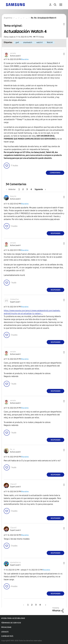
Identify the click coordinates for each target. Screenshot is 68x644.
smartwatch (28, 42)
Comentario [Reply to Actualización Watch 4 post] (55, 173)
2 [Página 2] (23, 189)
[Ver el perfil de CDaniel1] (13, 484)
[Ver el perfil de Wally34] (13, 196)
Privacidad (6, 627)
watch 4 (39, 42)
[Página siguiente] (40, 189)
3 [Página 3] (27, 189)
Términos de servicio (11, 623)
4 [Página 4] (31, 189)
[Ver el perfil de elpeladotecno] (15, 562)
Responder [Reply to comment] (56, 233)
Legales (5, 632)
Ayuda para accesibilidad (13, 618)
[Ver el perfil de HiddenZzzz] (14, 299)
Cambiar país (7, 636)
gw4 (17, 42)
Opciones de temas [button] (60, 24)
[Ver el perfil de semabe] (13, 53)
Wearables (25, 59)
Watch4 (50, 42)
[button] (60, 54)
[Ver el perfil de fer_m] (12, 449)
